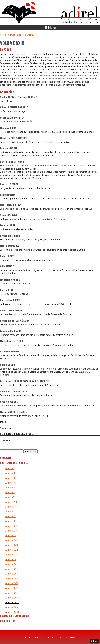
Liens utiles (51, 637)
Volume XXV (11, 583)
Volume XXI (11, 564)
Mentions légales (67, 637)
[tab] (50, 458)
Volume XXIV (12, 579)
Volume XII (11, 521)
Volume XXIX (12, 602)
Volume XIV (11, 531)
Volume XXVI (12, 588)
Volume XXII (11, 569)
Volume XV (11, 535)
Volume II (10, 473)
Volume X (10, 512)
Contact (39, 637)
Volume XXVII (12, 593)
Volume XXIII (12, 574)
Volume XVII (11, 545)
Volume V (10, 488)
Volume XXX (12, 607)
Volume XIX (11, 555)
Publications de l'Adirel (22, 35)
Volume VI (10, 492)
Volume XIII (11, 526)
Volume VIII (11, 502)
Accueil (4, 35)
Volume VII (11, 497)
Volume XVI (11, 540)
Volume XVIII (12, 550)
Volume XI (10, 516)
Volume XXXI (12, 612)
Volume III (10, 478)
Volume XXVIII (12, 598)
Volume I (10, 468)
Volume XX (11, 559)
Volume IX (10, 507)
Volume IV (10, 483)
